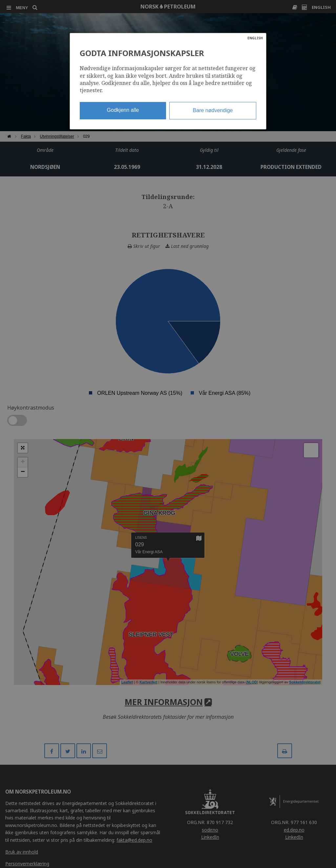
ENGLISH (255, 38)
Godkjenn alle (123, 110)
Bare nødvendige (213, 110)
